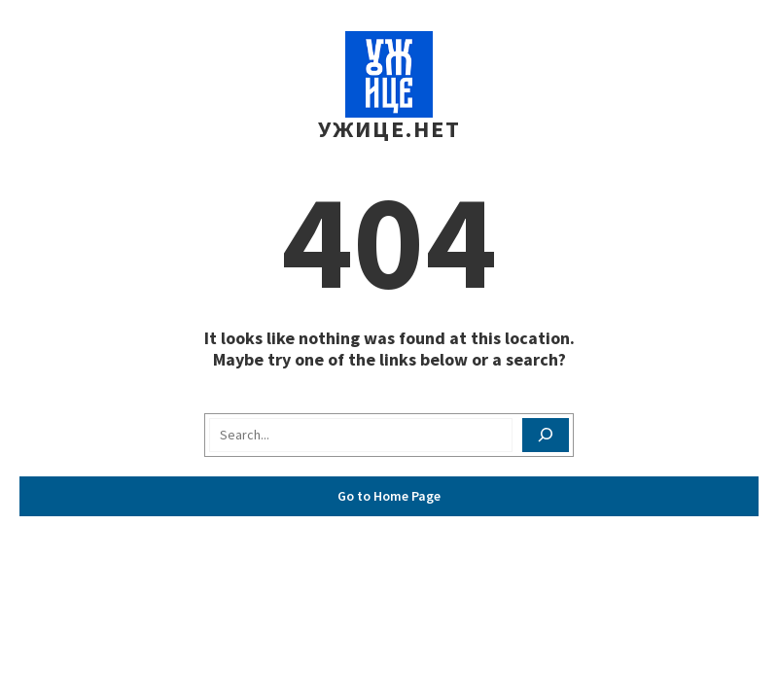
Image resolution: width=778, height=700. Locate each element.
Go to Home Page (389, 496)
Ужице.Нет (389, 129)
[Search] (546, 435)
